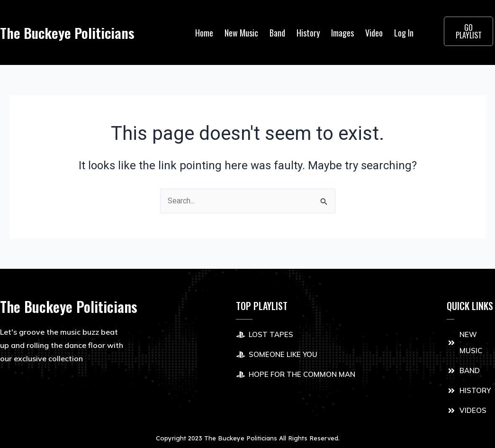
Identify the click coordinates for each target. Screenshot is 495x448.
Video (374, 33)
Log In (404, 33)
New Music (241, 33)
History (308, 33)
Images (342, 33)
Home (204, 33)
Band (277, 33)
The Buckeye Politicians (69, 32)
